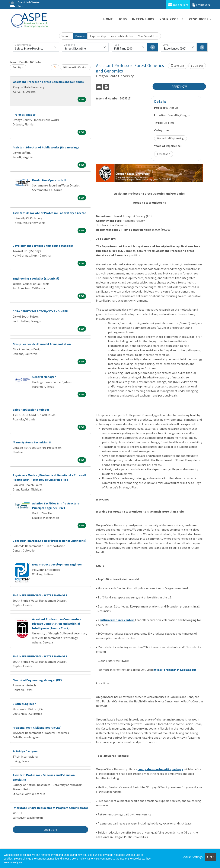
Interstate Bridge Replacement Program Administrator (50, 808)
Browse (80, 36)
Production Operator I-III (49, 180)
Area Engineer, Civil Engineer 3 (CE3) (37, 727)
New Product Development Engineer (57, 564)
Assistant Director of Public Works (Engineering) (46, 147)
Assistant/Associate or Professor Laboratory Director (49, 213)
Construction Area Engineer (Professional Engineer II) (49, 541)
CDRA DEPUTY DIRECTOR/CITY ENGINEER (40, 311)
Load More (50, 830)
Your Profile (172, 19)
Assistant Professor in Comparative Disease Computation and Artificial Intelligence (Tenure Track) (57, 623)
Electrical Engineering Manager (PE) (37, 680)
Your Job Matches (122, 36)
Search (66, 36)
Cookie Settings (192, 857)
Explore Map (98, 36)
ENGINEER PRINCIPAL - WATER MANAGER (40, 595)
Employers (201, 5)
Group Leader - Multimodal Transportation (42, 344)
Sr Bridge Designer (25, 751)
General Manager (44, 377)
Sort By (17, 67)
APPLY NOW (179, 86)
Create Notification (75, 67)
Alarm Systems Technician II (32, 442)
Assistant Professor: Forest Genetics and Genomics (48, 82)
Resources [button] (199, 19)
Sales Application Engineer (31, 410)
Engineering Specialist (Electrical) (36, 278)
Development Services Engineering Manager (43, 246)
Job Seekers (178, 5)
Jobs (123, 19)
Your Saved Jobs (148, 36)
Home (108, 19)
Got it (211, 857)
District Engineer (24, 704)
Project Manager (24, 115)
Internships (143, 19)
